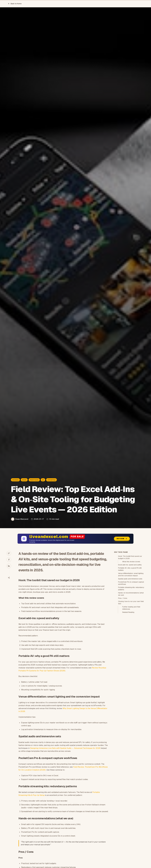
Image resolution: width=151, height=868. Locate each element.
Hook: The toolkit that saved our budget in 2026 (130, 557)
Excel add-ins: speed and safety (130, 565)
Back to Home (15, 4)
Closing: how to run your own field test (131, 603)
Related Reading (128, 612)
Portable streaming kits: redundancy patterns (131, 588)
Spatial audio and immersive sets (130, 579)
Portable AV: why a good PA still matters (130, 569)
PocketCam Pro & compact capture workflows (131, 583)
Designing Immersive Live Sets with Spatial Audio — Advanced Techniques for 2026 (65, 748)
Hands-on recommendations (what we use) (131, 594)
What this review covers (131, 562)
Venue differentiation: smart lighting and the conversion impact (131, 574)
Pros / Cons (123, 598)
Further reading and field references (131, 608)
